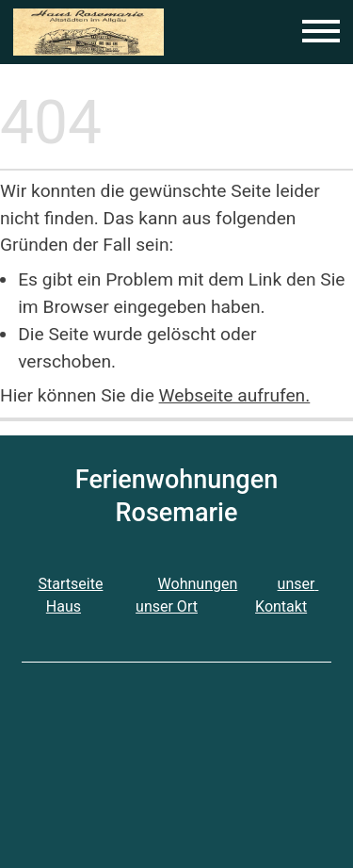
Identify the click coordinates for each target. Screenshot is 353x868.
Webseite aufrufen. (235, 395)
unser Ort (167, 606)
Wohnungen (198, 584)
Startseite (71, 584)
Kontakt (281, 606)
